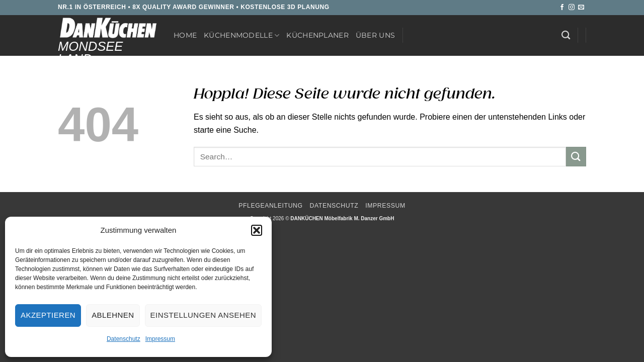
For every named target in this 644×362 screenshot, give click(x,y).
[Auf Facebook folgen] (562, 8)
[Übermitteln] (576, 157)
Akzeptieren (48, 315)
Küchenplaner (317, 35)
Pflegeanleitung (270, 206)
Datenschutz (124, 339)
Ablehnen (113, 315)
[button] (257, 230)
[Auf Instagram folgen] (572, 8)
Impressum (160, 339)
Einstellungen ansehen (203, 315)
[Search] (566, 35)
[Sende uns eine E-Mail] (581, 8)
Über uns (375, 35)
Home (185, 35)
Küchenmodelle (242, 35)
